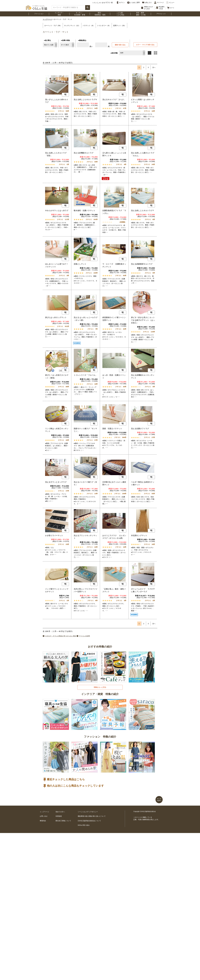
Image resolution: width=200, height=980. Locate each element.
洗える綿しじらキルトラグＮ (85, 99)
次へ (154, 67)
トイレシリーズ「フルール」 (85, 375)
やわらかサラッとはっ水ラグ (57, 210)
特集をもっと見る (100, 687)
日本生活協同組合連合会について (89, 821)
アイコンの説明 (84, 636)
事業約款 (43, 821)
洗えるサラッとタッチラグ (56, 482)
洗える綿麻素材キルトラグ (142, 264)
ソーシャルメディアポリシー (88, 812)
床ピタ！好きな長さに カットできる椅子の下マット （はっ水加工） (143, 320)
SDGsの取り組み (84, 825)
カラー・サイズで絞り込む (145, 45)
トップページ (47, 19)
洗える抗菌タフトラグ (140, 429)
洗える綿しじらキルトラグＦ (143, 210)
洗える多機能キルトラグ (84, 153)
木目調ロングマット (139, 535)
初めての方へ (60, 812)
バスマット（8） (89, 26)
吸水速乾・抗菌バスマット (84, 210)
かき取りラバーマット (54, 535)
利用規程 (59, 816)
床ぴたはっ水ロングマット (56, 317)
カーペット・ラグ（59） (53, 26)
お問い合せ (44, 816)
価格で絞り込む (120, 45)
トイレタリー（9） (104, 26)
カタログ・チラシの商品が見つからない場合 (61, 636)
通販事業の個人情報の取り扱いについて (92, 816)
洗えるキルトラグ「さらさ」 (114, 99)
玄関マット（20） (119, 26)
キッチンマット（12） (72, 26)
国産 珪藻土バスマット (112, 429)
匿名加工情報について (63, 821)
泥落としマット (80, 264)
